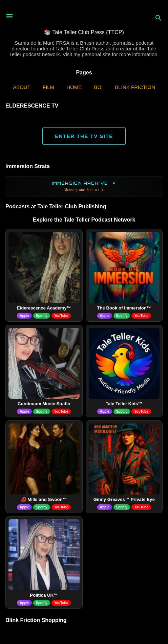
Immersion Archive (84, 187)
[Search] (159, 18)
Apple (24, 316)
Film (48, 87)
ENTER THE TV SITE (84, 136)
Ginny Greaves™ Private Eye (124, 499)
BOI (99, 87)
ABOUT (22, 87)
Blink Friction (135, 87)
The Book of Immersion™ (124, 308)
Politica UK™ (44, 595)
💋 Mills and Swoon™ (44, 499)
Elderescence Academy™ (44, 308)
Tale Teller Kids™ (124, 404)
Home (74, 87)
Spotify (42, 316)
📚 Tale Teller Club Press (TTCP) (84, 32)
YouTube (61, 316)
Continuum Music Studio (44, 404)
